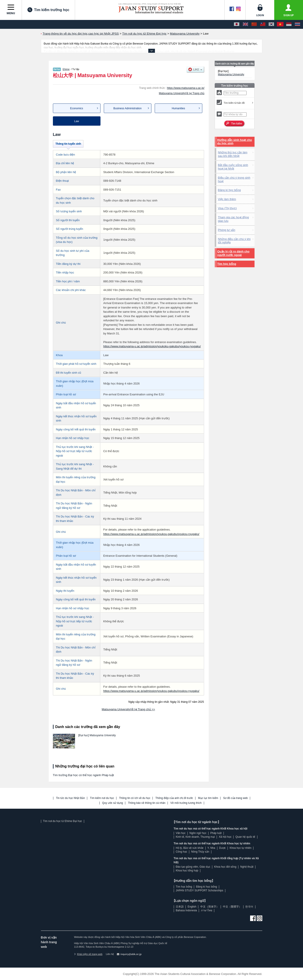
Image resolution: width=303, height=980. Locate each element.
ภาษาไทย (207, 910)
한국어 (249, 907)
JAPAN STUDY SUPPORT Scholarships (200, 890)
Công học (181, 852)
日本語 (180, 907)
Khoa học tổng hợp (187, 871)
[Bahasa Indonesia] (289, 24)
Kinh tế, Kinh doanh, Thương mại (195, 837)
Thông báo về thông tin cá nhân (147, 803)
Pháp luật (216, 833)
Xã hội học (225, 837)
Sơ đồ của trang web (235, 798)
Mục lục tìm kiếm (208, 798)
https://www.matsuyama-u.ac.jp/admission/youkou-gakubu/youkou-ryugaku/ (151, 534)
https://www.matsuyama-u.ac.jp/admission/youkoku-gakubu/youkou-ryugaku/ (152, 346)
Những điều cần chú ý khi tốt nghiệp (234, 241)
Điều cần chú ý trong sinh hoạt (234, 179)
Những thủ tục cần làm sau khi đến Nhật (233, 154)
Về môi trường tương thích (186, 803)
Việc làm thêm (227, 199)
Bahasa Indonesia (186, 910)
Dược (222, 848)
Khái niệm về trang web (88, 954)
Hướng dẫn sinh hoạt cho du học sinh (235, 142)
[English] (245, 24)
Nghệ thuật (247, 867)
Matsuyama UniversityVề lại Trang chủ (182, 93)
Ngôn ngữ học (198, 833)
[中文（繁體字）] (263, 24)
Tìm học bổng (227, 264)
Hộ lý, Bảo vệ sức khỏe (190, 848)
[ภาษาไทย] (297, 24)
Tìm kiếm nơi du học (102, 798)
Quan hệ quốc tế (245, 837)
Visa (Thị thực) (227, 208)
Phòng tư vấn (227, 230)
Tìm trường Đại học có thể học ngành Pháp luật (83, 775)
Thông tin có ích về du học (135, 798)
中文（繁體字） (232, 907)
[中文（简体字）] (254, 24)
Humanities (178, 108)
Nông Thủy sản (200, 852)
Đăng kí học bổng (229, 190)
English (192, 907)
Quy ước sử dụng (113, 803)
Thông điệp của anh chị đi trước (174, 798)
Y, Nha (211, 848)
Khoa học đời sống (225, 867)
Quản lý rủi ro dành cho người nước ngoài (234, 253)
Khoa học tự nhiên (240, 848)
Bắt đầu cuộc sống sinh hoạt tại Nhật (233, 167)
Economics (77, 108)
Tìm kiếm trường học (48, 10)
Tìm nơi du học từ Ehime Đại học (63, 821)
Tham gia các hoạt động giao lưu (234, 219)
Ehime (66, 69)
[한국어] (271, 24)
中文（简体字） (210, 907)
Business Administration (127, 108)
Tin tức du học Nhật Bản (70, 798)
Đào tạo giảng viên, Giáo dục (193, 867)
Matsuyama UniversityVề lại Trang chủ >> (128, 709)
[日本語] (237, 24)
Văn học (181, 833)
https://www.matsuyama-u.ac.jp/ (186, 88)
